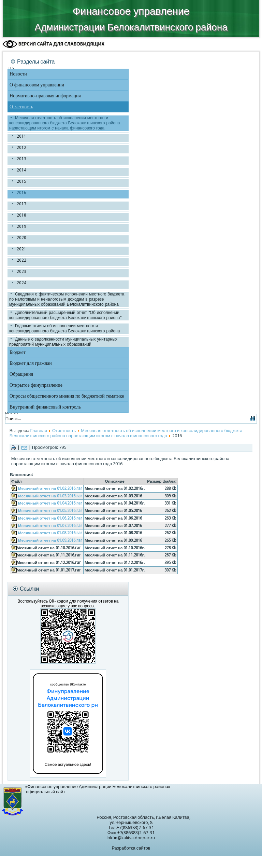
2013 (21, 159)
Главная (38, 431)
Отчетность (21, 107)
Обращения (21, 374)
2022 (21, 260)
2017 (21, 204)
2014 (21, 170)
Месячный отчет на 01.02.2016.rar (50, 488)
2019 (21, 226)
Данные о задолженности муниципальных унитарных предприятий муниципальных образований (63, 342)
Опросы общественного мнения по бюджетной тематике (67, 396)
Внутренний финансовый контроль (45, 407)
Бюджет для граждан (31, 363)
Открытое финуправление (36, 385)
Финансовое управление (131, 11)
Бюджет (18, 352)
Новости (18, 74)
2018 (21, 215)
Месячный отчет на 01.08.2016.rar (50, 533)
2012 (21, 148)
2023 (21, 272)
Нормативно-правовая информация (45, 96)
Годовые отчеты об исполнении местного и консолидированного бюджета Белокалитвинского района (65, 328)
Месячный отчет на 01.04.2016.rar (50, 503)
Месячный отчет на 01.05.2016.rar (50, 511)
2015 (21, 181)
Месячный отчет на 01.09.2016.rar (50, 540)
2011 (21, 136)
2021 (21, 249)
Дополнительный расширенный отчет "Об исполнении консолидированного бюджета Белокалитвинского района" (65, 315)
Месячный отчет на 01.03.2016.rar (50, 496)
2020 (21, 238)
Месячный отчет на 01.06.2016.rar (50, 518)
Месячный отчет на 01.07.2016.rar (50, 526)
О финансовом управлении (37, 85)
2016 (21, 193)
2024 (21, 283)
